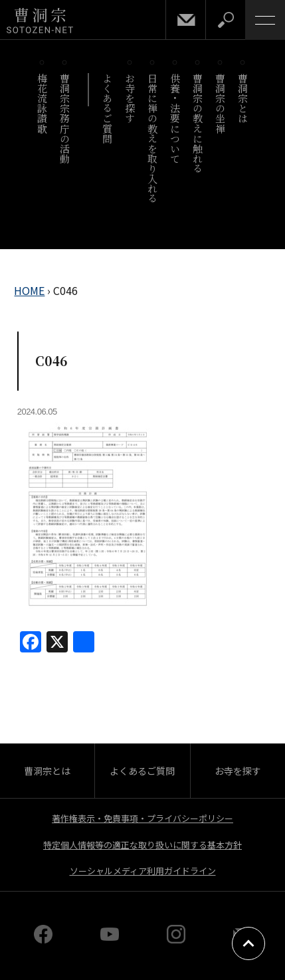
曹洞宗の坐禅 (221, 103)
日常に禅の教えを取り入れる (153, 138)
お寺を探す (131, 98)
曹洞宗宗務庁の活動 (65, 118)
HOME (29, 290)
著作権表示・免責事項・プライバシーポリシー (142, 818)
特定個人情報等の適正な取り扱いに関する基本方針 (142, 845)
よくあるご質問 (108, 108)
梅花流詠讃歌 (43, 103)
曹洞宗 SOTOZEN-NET (40, 21)
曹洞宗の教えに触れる (198, 123)
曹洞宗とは (243, 98)
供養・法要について (176, 118)
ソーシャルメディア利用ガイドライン (143, 871)
